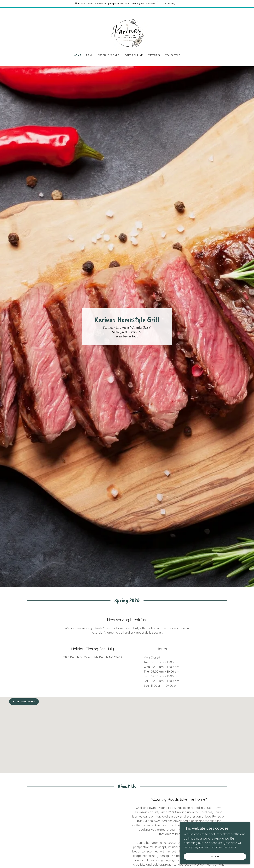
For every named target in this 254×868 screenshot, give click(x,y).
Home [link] (77, 55)
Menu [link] (90, 55)
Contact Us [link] (173, 55)
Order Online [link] (134, 55)
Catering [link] (154, 55)
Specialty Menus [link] (109, 55)
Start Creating (168, 4)
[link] (127, 33)
